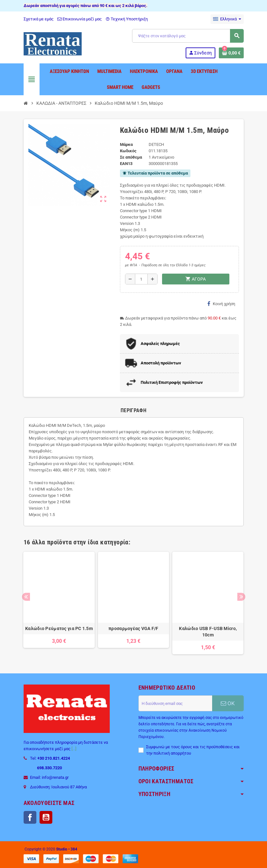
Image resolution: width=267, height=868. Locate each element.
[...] (74, 749)
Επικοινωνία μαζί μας (80, 19)
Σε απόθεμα (131, 157)
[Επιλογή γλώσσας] (227, 19)
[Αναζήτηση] (188, 36)
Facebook (30, 817)
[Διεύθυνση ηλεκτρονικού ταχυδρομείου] (175, 703)
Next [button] (241, 597)
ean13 (126, 164)
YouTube (46, 817)
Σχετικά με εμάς (39, 19)
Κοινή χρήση (221, 304)
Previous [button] (26, 597)
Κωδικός (128, 151)
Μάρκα (126, 144)
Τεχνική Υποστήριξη (127, 19)
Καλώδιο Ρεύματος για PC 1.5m (59, 628)
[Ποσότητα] (141, 279)
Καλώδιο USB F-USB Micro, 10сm (208, 632)
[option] (59, 603)
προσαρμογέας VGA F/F (133, 628)
